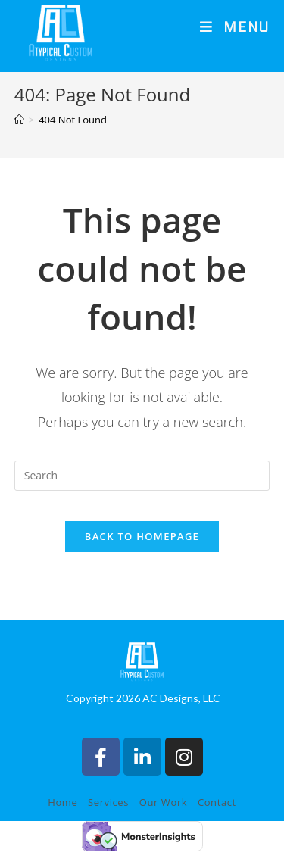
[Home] (19, 136)
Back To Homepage (142, 552)
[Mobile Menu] (235, 28)
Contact (217, 819)
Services (108, 819)
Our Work (164, 819)
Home (62, 819)
